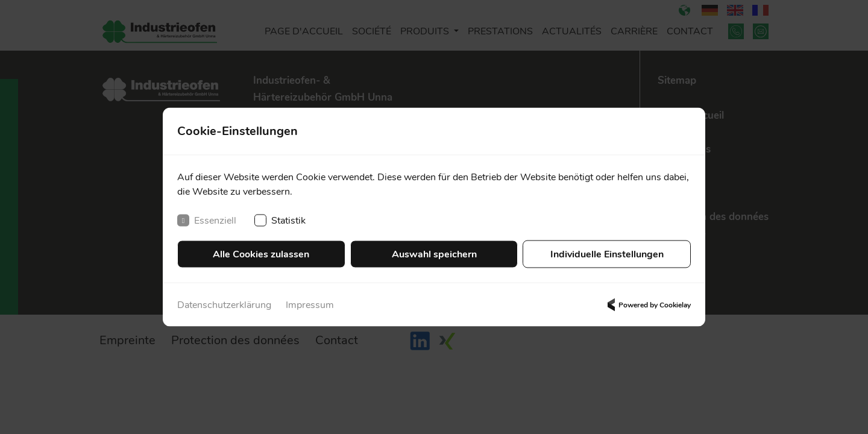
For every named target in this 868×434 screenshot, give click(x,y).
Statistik (280, 221)
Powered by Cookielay (647, 305)
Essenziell (207, 221)
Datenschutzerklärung (224, 305)
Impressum (310, 305)
